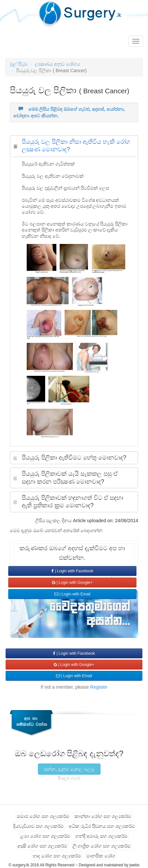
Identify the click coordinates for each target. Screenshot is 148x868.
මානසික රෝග (101, 856)
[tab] (74, 148)
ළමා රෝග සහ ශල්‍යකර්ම (45, 836)
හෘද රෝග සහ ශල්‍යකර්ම (57, 856)
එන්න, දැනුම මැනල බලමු (69, 769)
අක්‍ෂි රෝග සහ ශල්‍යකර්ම (42, 846)
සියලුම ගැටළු (69, 778)
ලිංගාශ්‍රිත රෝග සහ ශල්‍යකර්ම (102, 846)
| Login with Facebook (72, 571)
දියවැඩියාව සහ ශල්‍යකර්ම (38, 826)
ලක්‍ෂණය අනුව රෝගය (58, 64)
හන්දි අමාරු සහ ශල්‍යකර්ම (102, 836)
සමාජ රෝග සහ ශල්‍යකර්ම (43, 816)
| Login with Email (72, 594)
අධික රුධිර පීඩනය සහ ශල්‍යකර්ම (102, 826)
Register (99, 687)
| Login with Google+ (72, 583)
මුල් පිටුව (19, 64)
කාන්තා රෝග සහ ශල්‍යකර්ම (103, 816)
